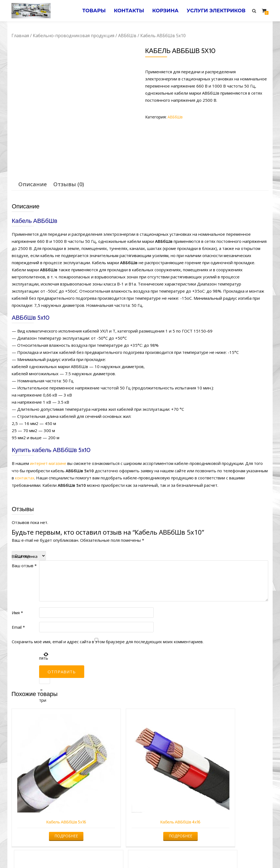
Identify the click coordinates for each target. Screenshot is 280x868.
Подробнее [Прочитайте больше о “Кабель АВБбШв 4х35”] (238, 785)
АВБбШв (127, 36)
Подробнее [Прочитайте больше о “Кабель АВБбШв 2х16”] (172, 785)
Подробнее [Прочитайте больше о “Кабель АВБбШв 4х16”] (107, 785)
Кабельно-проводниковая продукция (74, 36)
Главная (20, 36)
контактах (25, 477)
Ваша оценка (24, 556)
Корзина (161, 11)
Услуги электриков (215, 11)
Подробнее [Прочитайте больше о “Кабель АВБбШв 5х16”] (41, 785)
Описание (33, 184)
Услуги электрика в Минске (100, 853)
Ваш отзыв (24, 565)
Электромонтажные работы (180, 853)
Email (18, 627)
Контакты (122, 11)
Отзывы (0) (69, 184)
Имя (17, 612)
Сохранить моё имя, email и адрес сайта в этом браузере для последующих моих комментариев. (108, 641)
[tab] (33, 184)
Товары (84, 11)
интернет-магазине (50, 463)
